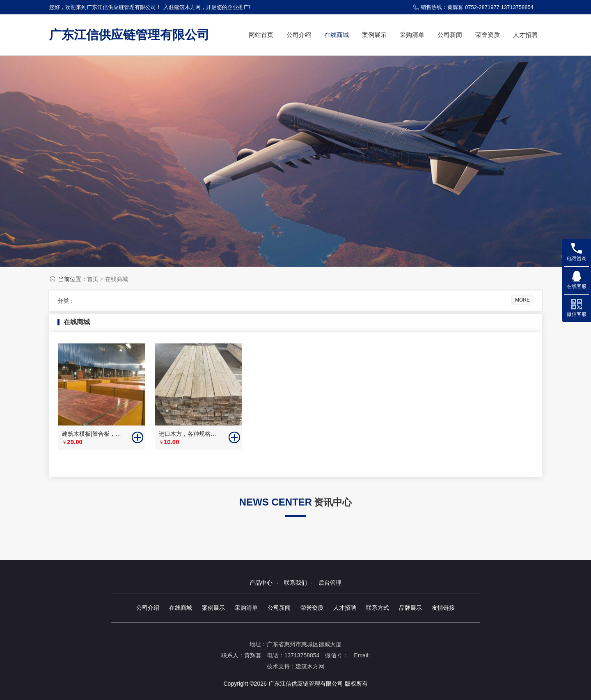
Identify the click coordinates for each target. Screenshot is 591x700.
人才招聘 (525, 35)
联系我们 (295, 583)
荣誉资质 (488, 35)
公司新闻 (450, 35)
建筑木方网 (310, 666)
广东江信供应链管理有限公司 (129, 35)
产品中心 (261, 583)
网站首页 (261, 35)
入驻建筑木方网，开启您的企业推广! (207, 7)
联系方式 (378, 608)
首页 (93, 279)
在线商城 (337, 35)
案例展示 (374, 35)
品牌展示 (410, 608)
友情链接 (443, 608)
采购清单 (412, 35)
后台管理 (330, 583)
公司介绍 (299, 35)
